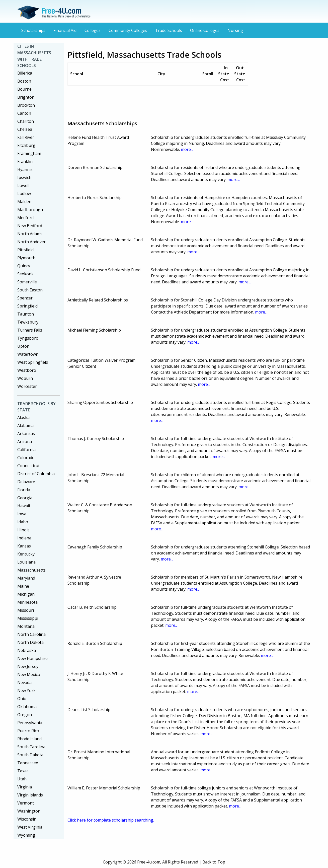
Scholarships (33, 30)
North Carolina (31, 634)
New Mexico (29, 674)
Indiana (24, 538)
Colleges (93, 30)
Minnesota (27, 602)
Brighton (26, 97)
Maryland (26, 578)
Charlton (26, 121)
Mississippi (28, 618)
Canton (24, 113)
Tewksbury (28, 322)
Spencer (25, 298)
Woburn (25, 378)
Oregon (25, 715)
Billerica (25, 73)
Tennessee (28, 763)
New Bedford (30, 226)
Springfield (27, 306)
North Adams (30, 234)
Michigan (26, 594)
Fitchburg (26, 145)
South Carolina (31, 747)
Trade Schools (169, 30)
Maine (23, 586)
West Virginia (30, 827)
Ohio (22, 699)
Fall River (26, 137)
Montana (26, 626)
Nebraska (27, 650)
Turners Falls (30, 330)
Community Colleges (128, 30)
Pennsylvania (30, 723)
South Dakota (30, 755)
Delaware (26, 482)
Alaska (23, 417)
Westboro (27, 370)
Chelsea (25, 129)
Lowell (23, 185)
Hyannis (25, 169)
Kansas (24, 546)
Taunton (26, 314)
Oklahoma (27, 707)
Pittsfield (25, 250)
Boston (24, 81)
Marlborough (30, 210)
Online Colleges (205, 30)
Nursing (235, 30)
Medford (25, 218)
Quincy (24, 266)
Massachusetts (31, 570)
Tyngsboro (28, 338)
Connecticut (28, 466)
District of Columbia (36, 474)
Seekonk (25, 274)
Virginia (25, 787)
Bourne (24, 89)
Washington (29, 811)
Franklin (25, 161)
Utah (22, 779)
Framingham (29, 153)
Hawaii (24, 506)
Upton (23, 346)
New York (26, 691)
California (26, 450)
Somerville (27, 282)
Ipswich (24, 177)
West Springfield (33, 362)
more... (187, 149)
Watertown (28, 354)
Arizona (25, 442)
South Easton (30, 290)
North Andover (31, 242)
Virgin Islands (30, 795)
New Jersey (28, 666)
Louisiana (26, 562)
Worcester (27, 386)
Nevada (24, 683)
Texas (23, 771)
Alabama (25, 425)
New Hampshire (32, 658)
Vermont (26, 803)
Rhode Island (29, 739)
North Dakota (30, 642)
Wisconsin (27, 819)
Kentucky (26, 554)
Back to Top (214, 862)
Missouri (26, 610)
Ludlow (24, 194)
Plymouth (26, 258)
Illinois (23, 530)
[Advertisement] (159, 101)
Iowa (22, 514)
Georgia (25, 498)
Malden (24, 202)
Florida (24, 490)
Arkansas (26, 433)
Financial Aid (65, 30)
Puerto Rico (28, 731)
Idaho (23, 522)
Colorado (26, 458)
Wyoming (26, 835)
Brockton (26, 105)
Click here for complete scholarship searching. (111, 820)
